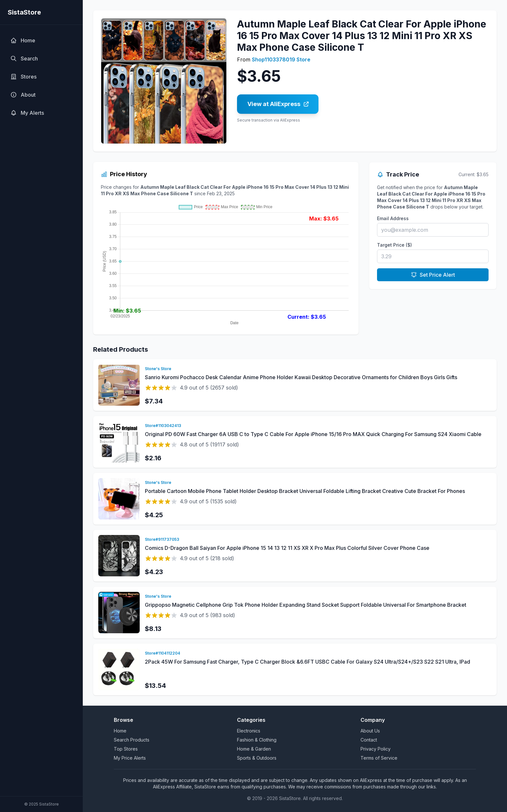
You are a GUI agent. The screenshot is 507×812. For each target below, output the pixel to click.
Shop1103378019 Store (281, 59)
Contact (369, 740)
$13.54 (155, 686)
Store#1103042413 (163, 426)
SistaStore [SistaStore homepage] (24, 12)
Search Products (132, 740)
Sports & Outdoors (257, 758)
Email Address (393, 218)
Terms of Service (379, 758)
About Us (370, 731)
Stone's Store (158, 369)
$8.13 (153, 629)
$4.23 (154, 572)
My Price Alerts (130, 758)
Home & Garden (254, 749)
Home (120, 731)
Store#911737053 (162, 539)
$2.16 (153, 458)
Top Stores (126, 749)
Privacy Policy (376, 749)
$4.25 (154, 515)
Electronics (249, 731)
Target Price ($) (394, 245)
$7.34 (154, 401)
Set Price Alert (433, 275)
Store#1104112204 (162, 653)
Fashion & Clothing (257, 740)
